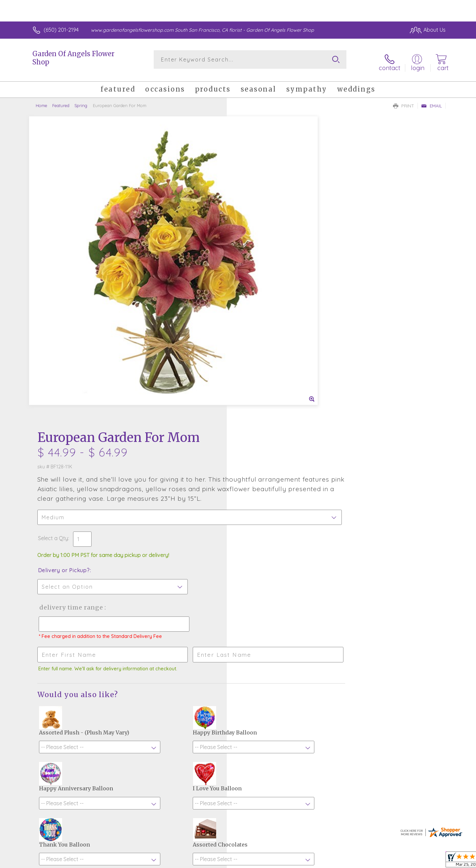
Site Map (428, 861)
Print (404, 101)
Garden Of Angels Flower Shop (73, 58)
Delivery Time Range (271, 307)
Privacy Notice (340, 861)
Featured (61, 101)
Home (41, 101)
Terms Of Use (301, 861)
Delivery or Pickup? (265, 270)
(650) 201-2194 (61, 30)
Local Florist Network (387, 861)
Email (432, 101)
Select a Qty (254, 238)
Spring (81, 101)
